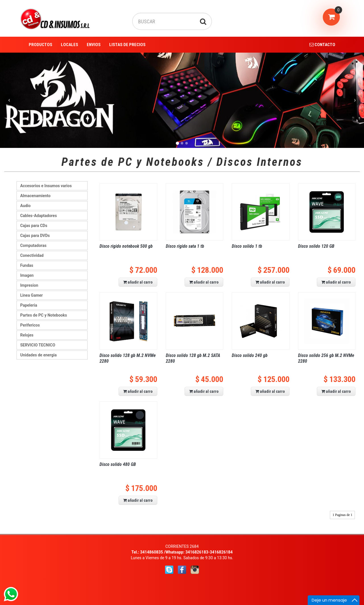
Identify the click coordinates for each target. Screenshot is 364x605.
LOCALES (70, 45)
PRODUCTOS (41, 45)
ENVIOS (94, 45)
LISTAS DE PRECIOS (127, 45)
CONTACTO (322, 45)
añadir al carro (138, 282)
